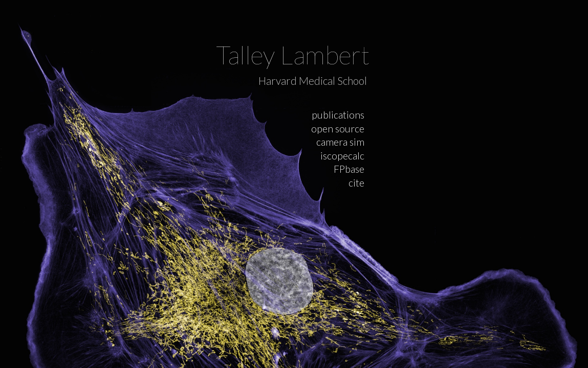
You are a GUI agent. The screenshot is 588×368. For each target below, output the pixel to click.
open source (338, 129)
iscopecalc (342, 156)
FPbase (349, 169)
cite (356, 183)
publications (338, 115)
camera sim (340, 142)
